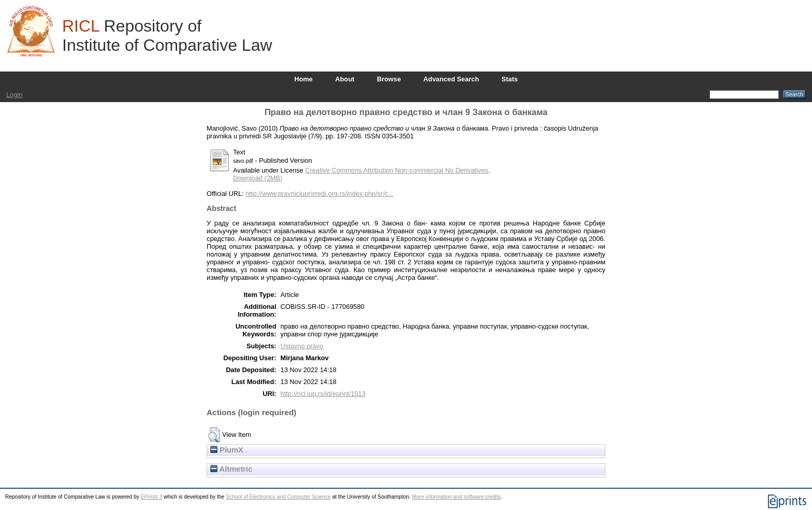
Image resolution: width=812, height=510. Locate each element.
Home (303, 79)
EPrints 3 (152, 497)
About (345, 79)
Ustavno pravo (302, 346)
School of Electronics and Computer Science (278, 497)
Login (14, 95)
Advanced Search (451, 79)
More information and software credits (456, 497)
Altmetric (231, 469)
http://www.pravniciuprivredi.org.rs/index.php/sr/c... (320, 194)
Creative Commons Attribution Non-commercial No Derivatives (396, 170)
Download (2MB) (258, 178)
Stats (510, 79)
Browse (389, 79)
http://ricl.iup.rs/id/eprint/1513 (323, 394)
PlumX (227, 450)
